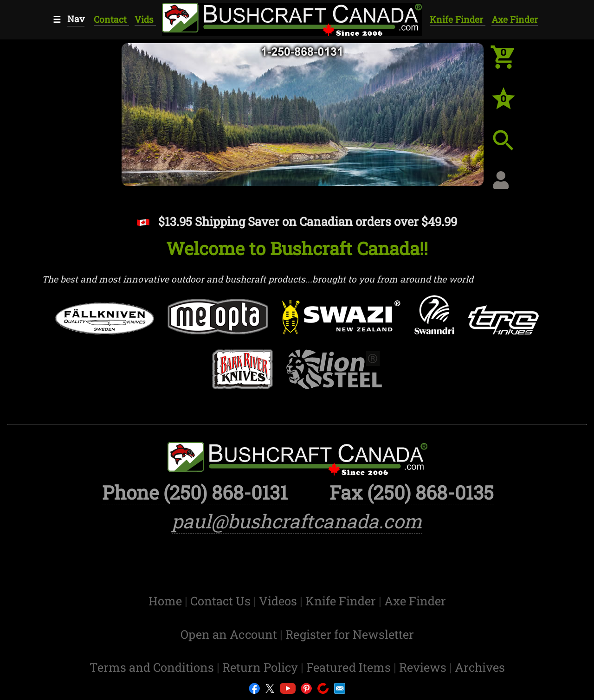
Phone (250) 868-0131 (195, 492)
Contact (111, 19)
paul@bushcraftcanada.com (297, 521)
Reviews (424, 667)
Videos (279, 601)
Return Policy (261, 667)
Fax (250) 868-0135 (412, 492)
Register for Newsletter (350, 634)
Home (167, 601)
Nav (76, 19)
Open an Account (229, 634)
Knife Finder (458, 19)
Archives (480, 667)
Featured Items (350, 667)
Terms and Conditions (153, 667)
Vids (145, 19)
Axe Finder (515, 19)
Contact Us (222, 601)
